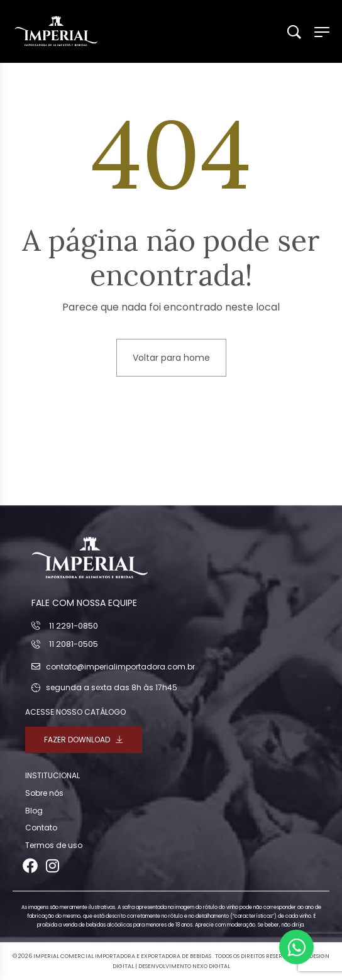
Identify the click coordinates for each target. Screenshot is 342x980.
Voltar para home (171, 358)
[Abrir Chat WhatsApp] (296, 947)
